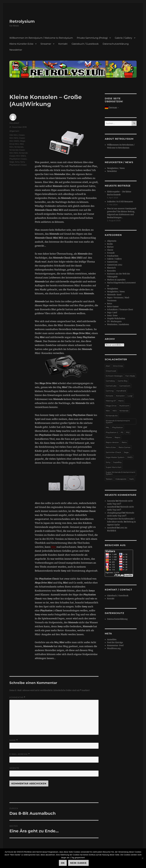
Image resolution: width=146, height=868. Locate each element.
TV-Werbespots (114, 322)
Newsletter (16, 50)
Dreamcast (111, 371)
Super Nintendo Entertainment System (120, 473)
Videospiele (121, 479)
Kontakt (63, 44)
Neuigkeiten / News (116, 168)
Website (14, 768)
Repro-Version (112, 442)
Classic (110, 250)
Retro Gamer (113, 307)
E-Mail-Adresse (20, 754)
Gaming (110, 391)
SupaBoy (117, 462)
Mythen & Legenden (116, 280)
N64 (108, 411)
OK (63, 863)
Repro (117, 437)
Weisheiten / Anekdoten (118, 324)
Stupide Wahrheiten (116, 319)
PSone (109, 437)
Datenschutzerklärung (116, 44)
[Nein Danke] (142, 858)
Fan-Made (130, 376)
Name (14, 740)
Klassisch (111, 268)
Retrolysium (22, 21)
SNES (130, 457)
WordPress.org (114, 648)
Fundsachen (113, 256)
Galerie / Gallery (123, 38)
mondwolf (112, 507)
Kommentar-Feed (115, 645)
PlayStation (118, 427)
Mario (121, 401)
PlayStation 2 (112, 432)
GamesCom (112, 262)
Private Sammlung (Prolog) (92, 38)
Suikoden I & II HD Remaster (120, 202)
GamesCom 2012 (115, 265)
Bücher (110, 247)
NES (115, 411)
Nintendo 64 (112, 416)
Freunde (111, 253)
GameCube (111, 386)
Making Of (111, 401)
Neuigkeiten (113, 289)
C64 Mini (14, 135)
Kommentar (17, 697)
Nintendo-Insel (114, 295)
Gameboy (110, 381)
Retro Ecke (111, 447)
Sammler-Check (113, 452)
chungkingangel (115, 513)
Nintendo (19, 147)
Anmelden (112, 640)
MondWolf (14, 123)
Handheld (121, 391)
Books (110, 244)
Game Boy (123, 381)
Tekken (109, 479)
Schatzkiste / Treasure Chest (120, 310)
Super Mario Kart (114, 467)
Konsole (109, 396)
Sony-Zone (112, 316)
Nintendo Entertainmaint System (118, 422)
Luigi (130, 396)
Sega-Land (112, 313)
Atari (108, 366)
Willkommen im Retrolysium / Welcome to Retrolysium (41, 38)
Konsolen (111, 271)
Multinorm (124, 406)
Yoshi (132, 479)
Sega (12, 162)
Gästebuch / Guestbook (85, 44)
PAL (108, 427)
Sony (17, 162)
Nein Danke (78, 863)
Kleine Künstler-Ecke (21, 44)
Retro (110, 304)
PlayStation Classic (18, 159)
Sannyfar (111, 501)
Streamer (46, 44)
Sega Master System (115, 457)
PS (122, 432)
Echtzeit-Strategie (114, 376)
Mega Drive (111, 406)
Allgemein (14, 131)
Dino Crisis (118, 366)
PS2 (128, 432)
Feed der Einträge (115, 643)
